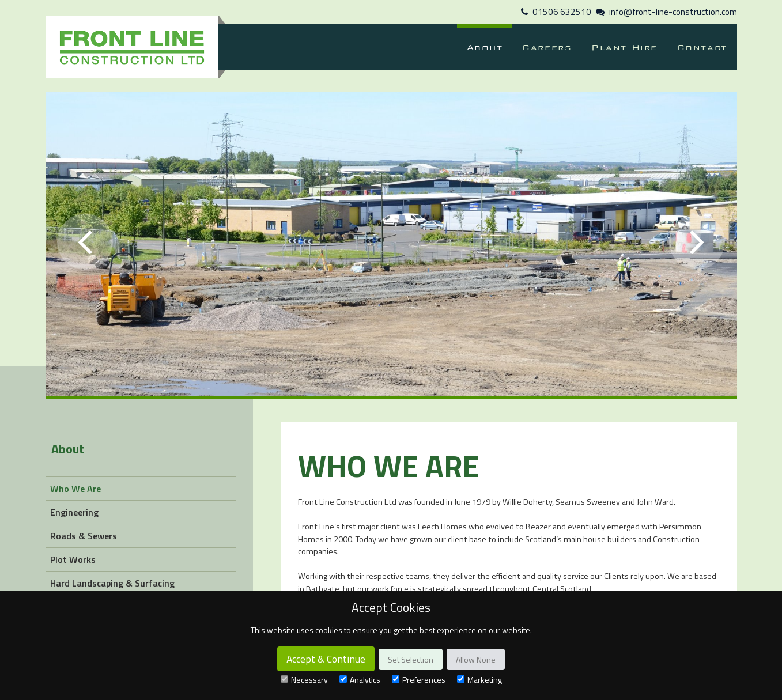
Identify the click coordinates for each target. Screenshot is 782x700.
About (485, 47)
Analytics (360, 680)
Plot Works (73, 559)
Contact (702, 47)
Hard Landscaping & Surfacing (112, 583)
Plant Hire (624, 47)
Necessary (304, 680)
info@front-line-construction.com (673, 12)
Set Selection (411, 659)
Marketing (479, 680)
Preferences (419, 680)
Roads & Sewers (84, 536)
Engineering (74, 512)
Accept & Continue (326, 659)
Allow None (476, 659)
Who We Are (75, 489)
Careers (547, 47)
